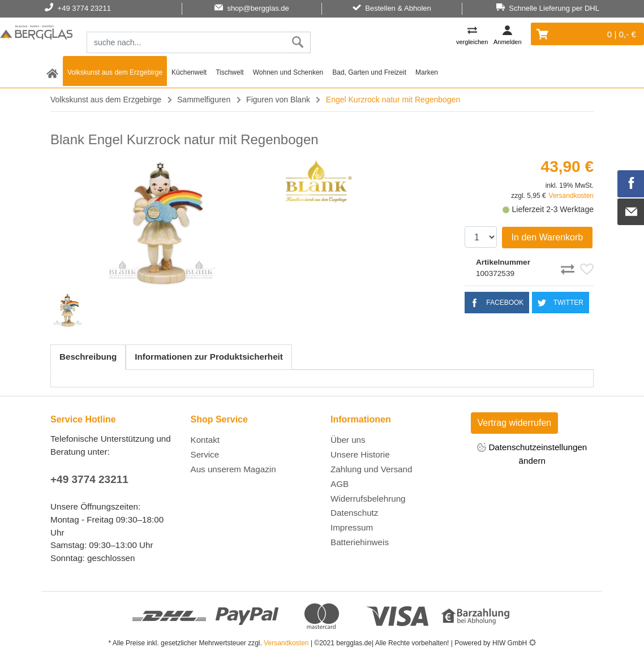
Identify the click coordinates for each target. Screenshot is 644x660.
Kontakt (205, 440)
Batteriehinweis (360, 542)
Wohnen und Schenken (288, 72)
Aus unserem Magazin (233, 469)
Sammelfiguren (204, 100)
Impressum (352, 527)
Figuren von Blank (278, 100)
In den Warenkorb (548, 237)
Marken (427, 72)
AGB (340, 484)
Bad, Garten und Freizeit (369, 72)
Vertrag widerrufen (515, 423)
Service (205, 454)
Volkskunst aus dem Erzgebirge (115, 72)
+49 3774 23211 (89, 479)
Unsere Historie (360, 454)
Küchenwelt (189, 72)
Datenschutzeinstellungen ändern (532, 454)
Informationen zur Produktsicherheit (209, 357)
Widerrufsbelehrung (368, 499)
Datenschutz (354, 513)
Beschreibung (88, 357)
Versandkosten (571, 196)
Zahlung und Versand (371, 469)
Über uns (348, 440)
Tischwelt (230, 72)
